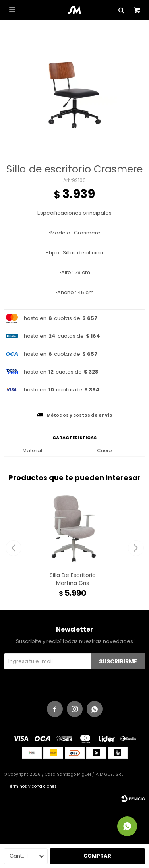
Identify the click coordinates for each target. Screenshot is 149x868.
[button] (136, 548)
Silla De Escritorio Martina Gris (73, 579)
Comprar (97, 856)
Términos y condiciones (32, 786)
